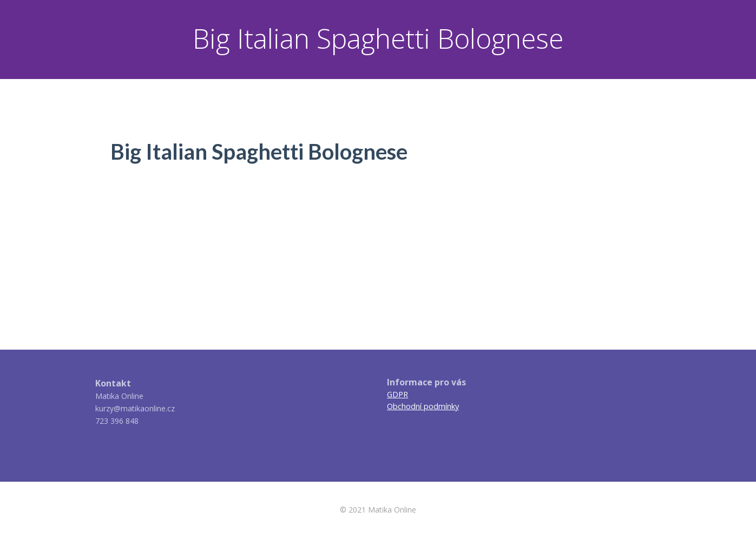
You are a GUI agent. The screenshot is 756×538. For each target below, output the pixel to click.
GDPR (397, 394)
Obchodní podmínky (423, 406)
